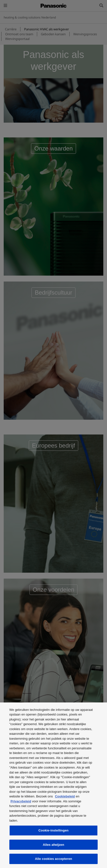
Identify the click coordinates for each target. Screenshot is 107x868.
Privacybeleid (21, 801)
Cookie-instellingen (53, 830)
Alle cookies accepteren (53, 859)
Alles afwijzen (53, 845)
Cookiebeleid (65, 796)
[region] (53, 785)
